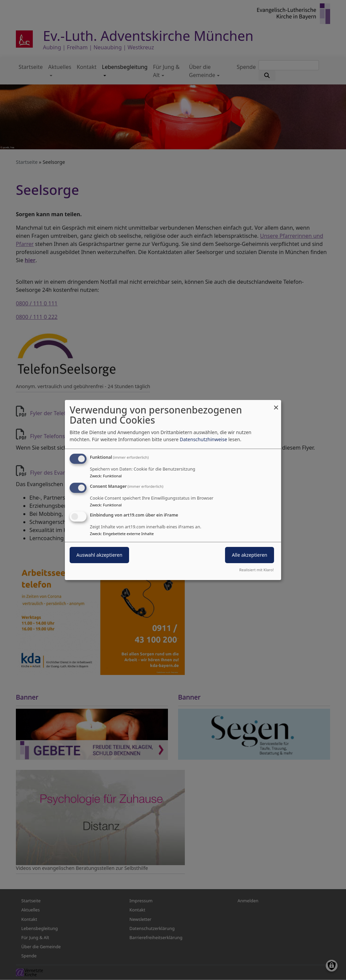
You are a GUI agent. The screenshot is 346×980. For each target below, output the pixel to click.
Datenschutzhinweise (203, 439)
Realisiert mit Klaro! (256, 570)
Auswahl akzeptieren (99, 555)
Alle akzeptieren (250, 555)
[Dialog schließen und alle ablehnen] (276, 404)
